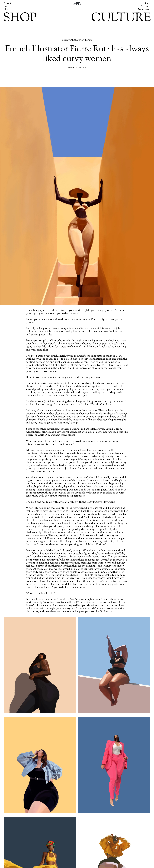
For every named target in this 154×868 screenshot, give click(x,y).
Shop (20, 18)
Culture (121, 18)
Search (7, 6)
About (7, 3)
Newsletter (144, 9)
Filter (7, 9)
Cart (148, 3)
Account (145, 6)
